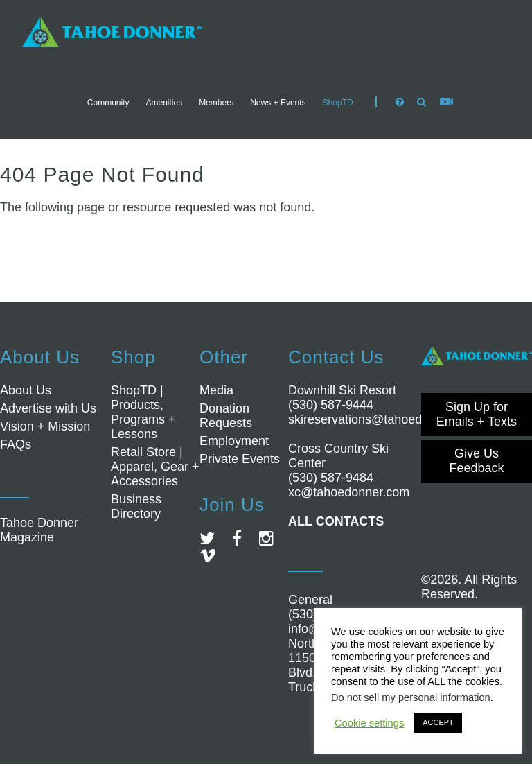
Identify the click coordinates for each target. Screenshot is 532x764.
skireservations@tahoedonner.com (384, 419)
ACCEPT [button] (438, 722)
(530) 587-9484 (331, 478)
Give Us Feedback (476, 461)
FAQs (16, 444)
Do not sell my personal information (411, 697)
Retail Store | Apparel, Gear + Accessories (155, 467)
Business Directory (136, 506)
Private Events (240, 459)
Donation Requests (226, 416)
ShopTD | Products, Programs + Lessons (143, 412)
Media (216, 390)
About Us (26, 390)
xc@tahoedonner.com (349, 492)
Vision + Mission (45, 426)
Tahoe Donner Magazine (39, 530)
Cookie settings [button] (369, 723)
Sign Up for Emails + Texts (477, 414)
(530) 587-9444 (331, 405)
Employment (234, 441)
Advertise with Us (48, 408)
